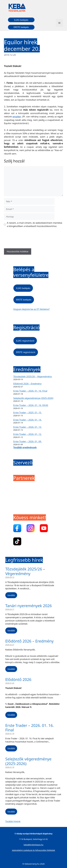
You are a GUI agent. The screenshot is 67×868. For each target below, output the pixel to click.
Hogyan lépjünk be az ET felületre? (31, 309)
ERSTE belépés (21, 27)
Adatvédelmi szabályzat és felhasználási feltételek (33, 850)
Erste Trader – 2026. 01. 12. (27, 434)
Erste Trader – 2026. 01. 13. (27, 427)
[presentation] (24, 239)
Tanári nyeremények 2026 (29, 606)
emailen (17, 117)
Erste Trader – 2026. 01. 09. (27, 441)
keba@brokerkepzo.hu (33, 845)
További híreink (13, 821)
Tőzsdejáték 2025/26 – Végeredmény (33, 376)
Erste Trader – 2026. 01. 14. (27, 420)
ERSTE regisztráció (26, 352)
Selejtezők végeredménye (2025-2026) (33, 398)
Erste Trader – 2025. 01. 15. (27, 412)
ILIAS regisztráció (25, 341)
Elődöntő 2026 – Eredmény (27, 384)
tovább (11, 595)
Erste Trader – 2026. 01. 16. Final (30, 391)
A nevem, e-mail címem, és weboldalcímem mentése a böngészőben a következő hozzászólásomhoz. (35, 224)
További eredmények (25, 447)
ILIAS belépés (21, 20)
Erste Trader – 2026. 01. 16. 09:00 (31, 405)
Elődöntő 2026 (18, 679)
